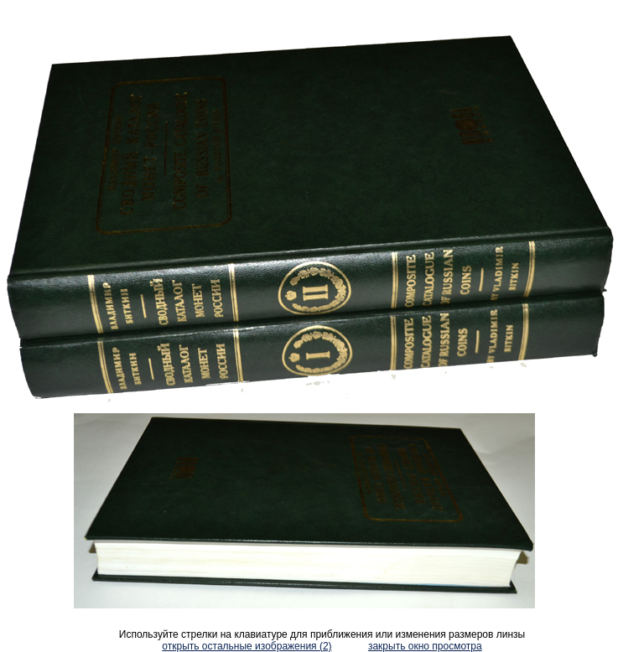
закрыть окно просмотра (425, 646)
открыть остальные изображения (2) (247, 646)
